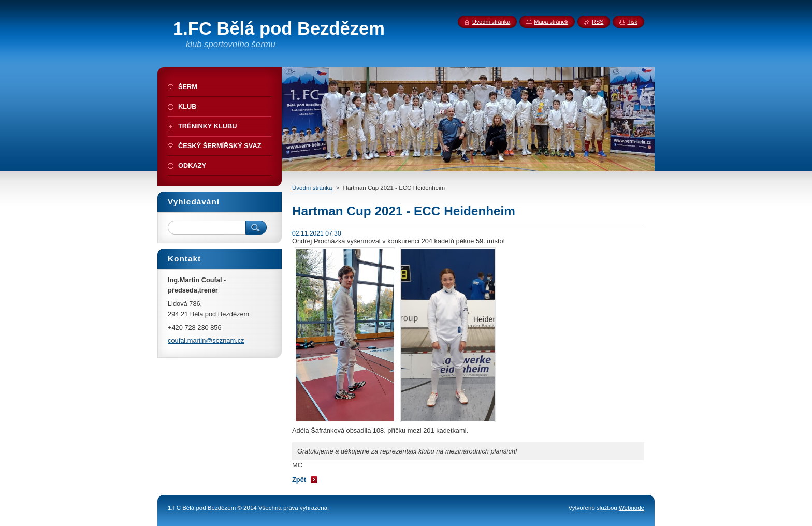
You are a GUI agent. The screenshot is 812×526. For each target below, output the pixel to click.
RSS (598, 22)
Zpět (299, 480)
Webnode (632, 508)
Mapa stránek (551, 22)
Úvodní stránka (312, 188)
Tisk (632, 22)
